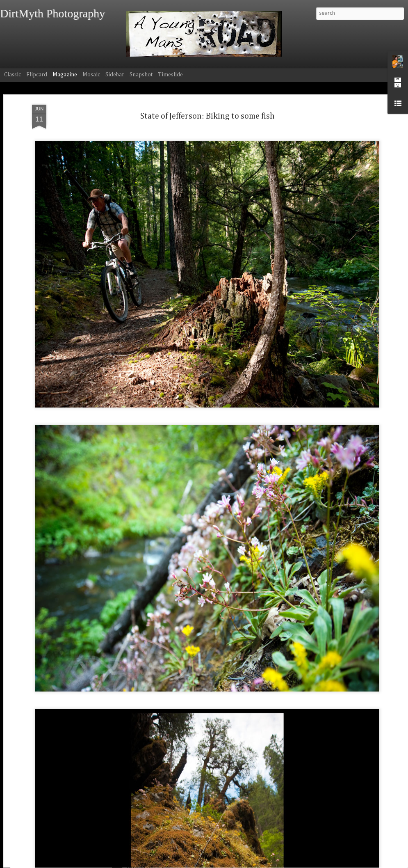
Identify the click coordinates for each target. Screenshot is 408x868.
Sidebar (115, 75)
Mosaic (91, 75)
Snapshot (141, 75)
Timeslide (170, 75)
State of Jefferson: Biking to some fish (207, 94)
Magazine (65, 75)
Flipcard (37, 75)
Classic (13, 75)
